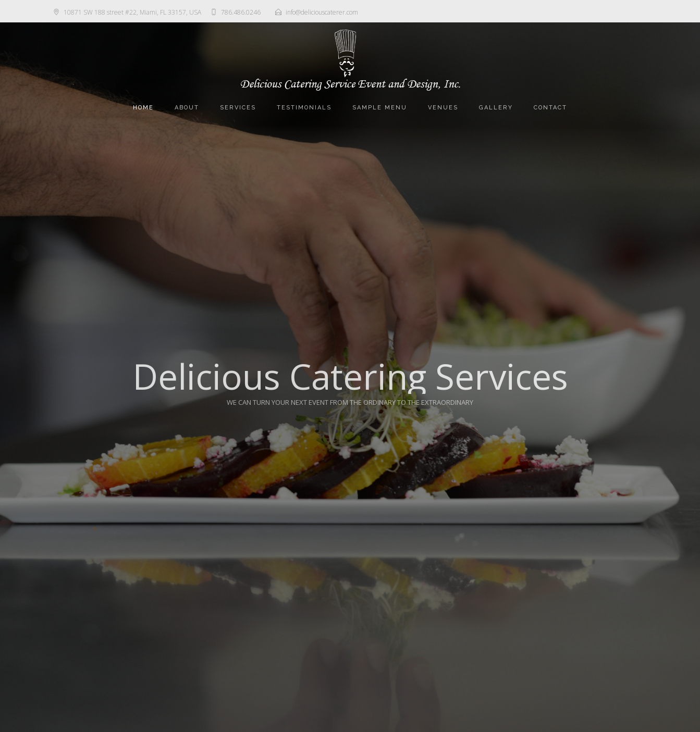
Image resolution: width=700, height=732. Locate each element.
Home (143, 108)
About (187, 108)
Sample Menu (380, 108)
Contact (550, 108)
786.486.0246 (241, 12)
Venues (443, 108)
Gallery (496, 108)
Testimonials (304, 108)
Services (238, 108)
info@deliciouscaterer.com (322, 12)
